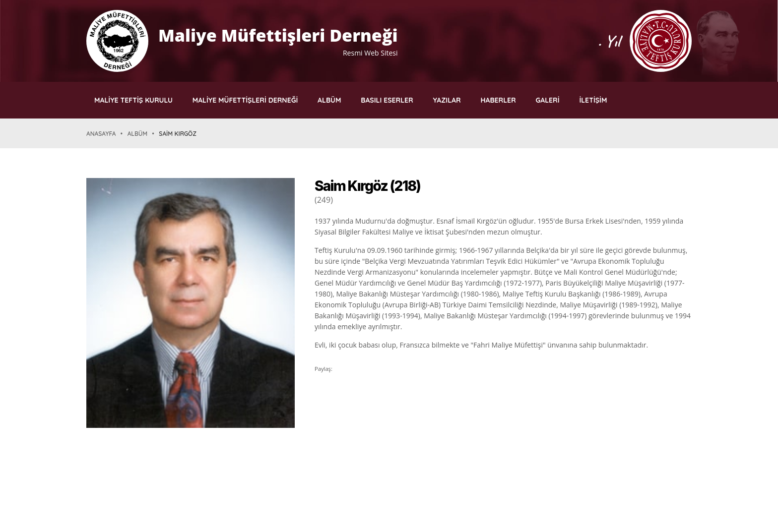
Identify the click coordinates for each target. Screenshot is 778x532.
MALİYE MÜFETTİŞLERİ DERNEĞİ (245, 100)
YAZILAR (447, 100)
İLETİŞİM (593, 100)
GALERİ (548, 100)
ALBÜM (329, 100)
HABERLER (498, 100)
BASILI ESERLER (387, 100)
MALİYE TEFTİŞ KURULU (133, 100)
